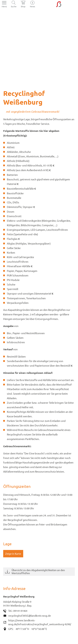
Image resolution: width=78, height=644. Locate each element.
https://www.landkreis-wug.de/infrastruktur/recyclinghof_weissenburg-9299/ (40, 622)
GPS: (11, 629)
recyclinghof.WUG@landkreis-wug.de (30, 616)
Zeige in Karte (13, 554)
